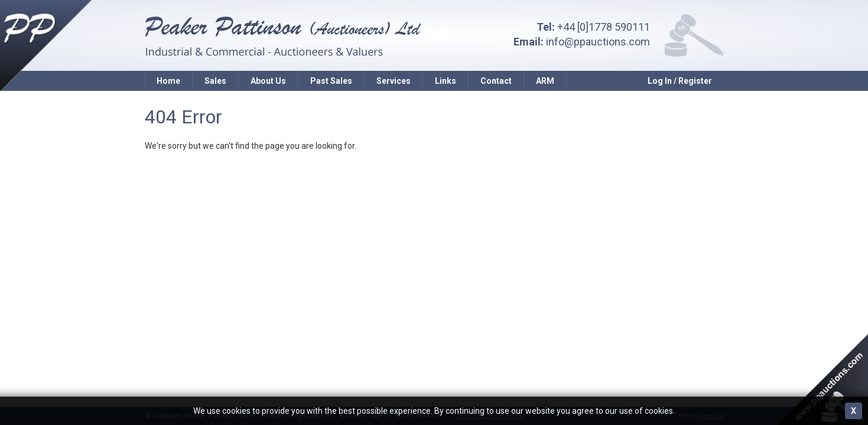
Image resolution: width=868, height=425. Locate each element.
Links (446, 81)
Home (168, 81)
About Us (268, 81)
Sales (215, 81)
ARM (545, 81)
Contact (496, 81)
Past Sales (331, 81)
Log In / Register (680, 81)
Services (394, 81)
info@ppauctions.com (598, 42)
